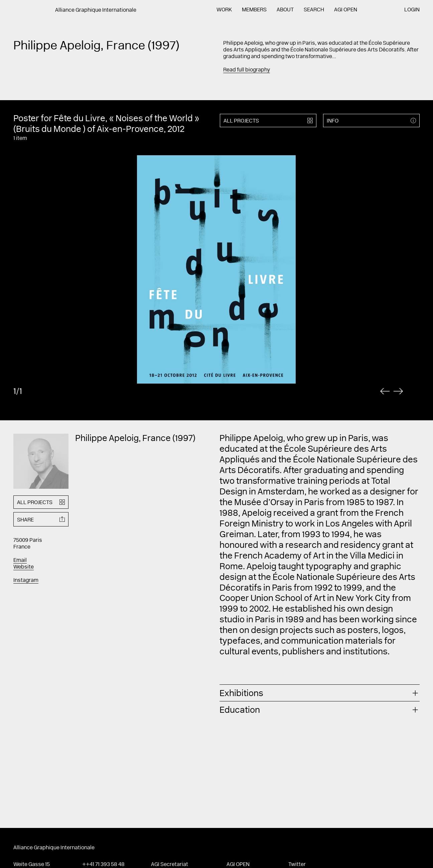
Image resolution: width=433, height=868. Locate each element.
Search (314, 10)
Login (412, 10)
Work (224, 10)
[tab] (320, 693)
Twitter (297, 865)
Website (24, 567)
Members (254, 10)
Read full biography (247, 70)
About (285, 10)
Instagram (26, 581)
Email (20, 561)
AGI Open (346, 10)
